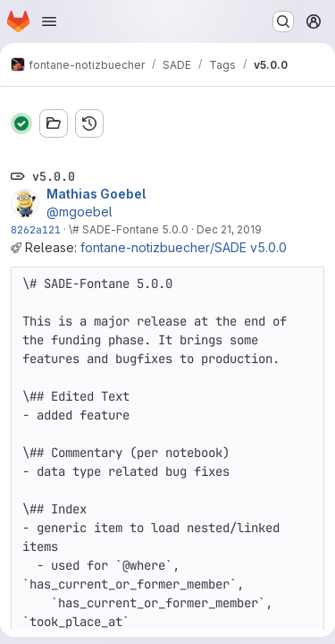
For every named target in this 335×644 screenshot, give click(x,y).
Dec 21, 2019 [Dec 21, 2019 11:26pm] (229, 229)
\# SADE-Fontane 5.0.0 (129, 229)
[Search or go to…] (283, 21)
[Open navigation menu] (49, 21)
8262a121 (36, 229)
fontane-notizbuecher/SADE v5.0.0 (184, 247)
